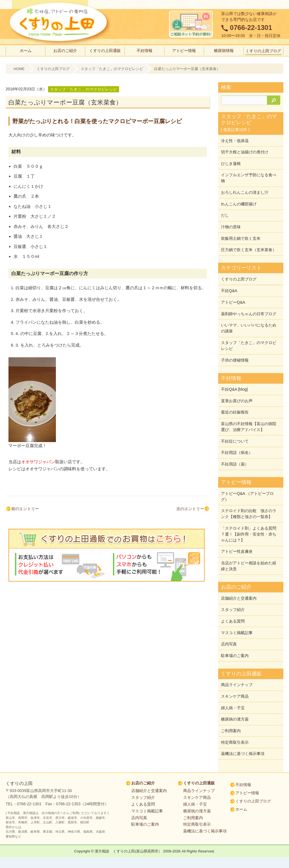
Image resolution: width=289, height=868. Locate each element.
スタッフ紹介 (233, 587)
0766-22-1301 (251, 28)
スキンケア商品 (235, 669)
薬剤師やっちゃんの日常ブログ (249, 304)
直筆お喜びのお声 (237, 387)
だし (225, 210)
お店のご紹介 (65, 51)
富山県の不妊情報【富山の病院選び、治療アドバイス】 (249, 411)
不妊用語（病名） (237, 436)
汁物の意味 (231, 221)
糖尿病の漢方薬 (235, 691)
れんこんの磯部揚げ (239, 200)
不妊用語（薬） (235, 447)
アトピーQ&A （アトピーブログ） (247, 478)
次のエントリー (190, 509)
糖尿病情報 (224, 51)
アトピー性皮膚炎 (237, 531)
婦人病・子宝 (233, 680)
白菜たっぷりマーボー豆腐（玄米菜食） (187, 69)
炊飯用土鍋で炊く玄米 (241, 232)
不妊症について (235, 425)
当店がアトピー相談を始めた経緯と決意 (249, 545)
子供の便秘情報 (235, 348)
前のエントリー (25, 509)
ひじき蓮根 (231, 162)
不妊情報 (144, 51)
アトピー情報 (184, 51)
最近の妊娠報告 (235, 398)
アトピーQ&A (233, 293)
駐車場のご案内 (235, 630)
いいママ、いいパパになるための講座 (249, 317)
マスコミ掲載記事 (237, 608)
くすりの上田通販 (105, 51)
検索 (226, 87)
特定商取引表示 (235, 712)
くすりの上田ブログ (263, 51)
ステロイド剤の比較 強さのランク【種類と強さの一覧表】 (249, 495)
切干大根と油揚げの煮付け (245, 151)
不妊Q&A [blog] (234, 376)
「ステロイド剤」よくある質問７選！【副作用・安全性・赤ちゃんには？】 (249, 514)
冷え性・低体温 (235, 140)
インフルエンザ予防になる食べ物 (249, 175)
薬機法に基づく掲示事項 (243, 723)
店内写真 (229, 619)
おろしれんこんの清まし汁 (245, 189)
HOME (19, 69)
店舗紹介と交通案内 (239, 576)
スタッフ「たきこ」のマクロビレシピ (112, 69)
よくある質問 (233, 598)
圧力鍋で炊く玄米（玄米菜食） (249, 243)
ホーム (26, 51)
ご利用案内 (231, 701)
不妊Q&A (229, 282)
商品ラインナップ (237, 658)
